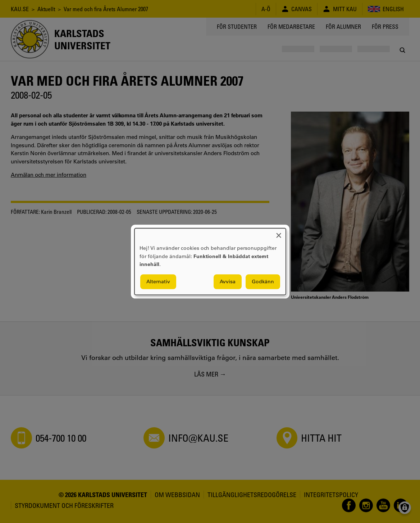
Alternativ (158, 281)
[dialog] (210, 261)
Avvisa (228, 281)
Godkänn (263, 281)
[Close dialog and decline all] (279, 233)
